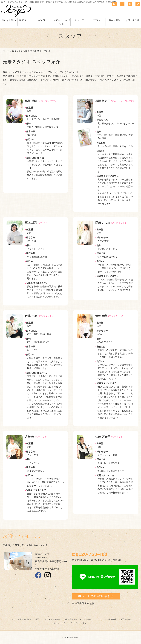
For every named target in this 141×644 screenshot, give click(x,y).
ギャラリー (44, 20)
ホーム (6, 51)
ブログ (97, 20)
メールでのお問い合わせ (96, 596)
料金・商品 (114, 20)
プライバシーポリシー (78, 623)
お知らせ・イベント (73, 619)
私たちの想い (9, 20)
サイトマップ (59, 623)
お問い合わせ (132, 20)
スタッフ (79, 20)
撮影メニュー (26, 20)
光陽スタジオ (73, 637)
